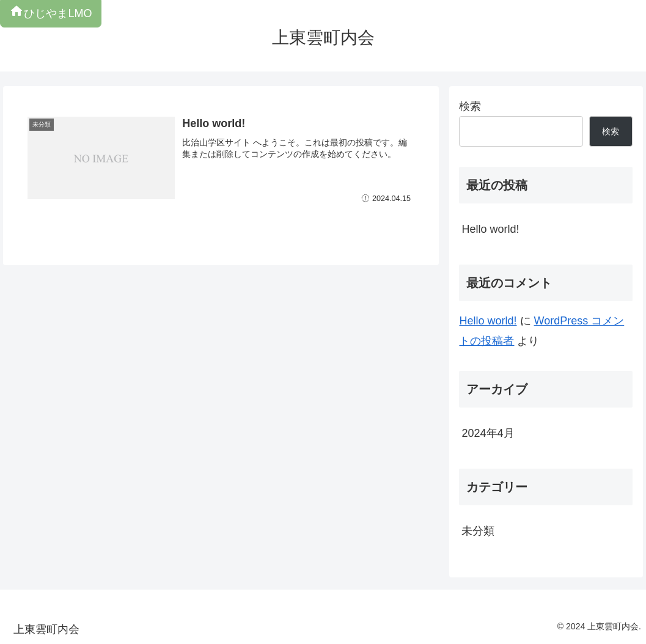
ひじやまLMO (50, 13)
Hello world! (490, 229)
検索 (470, 106)
